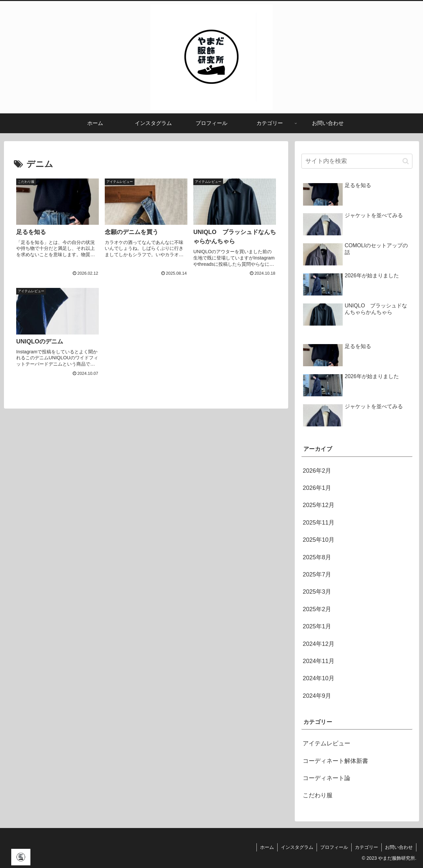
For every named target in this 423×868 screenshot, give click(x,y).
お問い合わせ (399, 847)
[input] (357, 161)
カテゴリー (366, 847)
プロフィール (334, 847)
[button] (406, 161)
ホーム (267, 847)
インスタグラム (297, 847)
